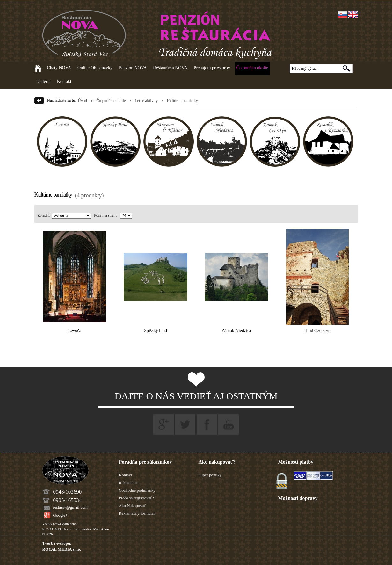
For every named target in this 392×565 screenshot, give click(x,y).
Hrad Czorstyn (317, 331)
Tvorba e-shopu (56, 543)
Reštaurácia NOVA (170, 68)
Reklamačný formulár (137, 513)
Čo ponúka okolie (252, 68)
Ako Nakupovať (132, 506)
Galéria (44, 81)
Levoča (75, 331)
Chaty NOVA (59, 68)
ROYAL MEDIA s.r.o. (62, 549)
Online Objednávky (95, 68)
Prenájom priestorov (212, 68)
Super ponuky (210, 475)
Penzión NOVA (133, 68)
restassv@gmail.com (70, 507)
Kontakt (64, 81)
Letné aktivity (146, 101)
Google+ (61, 515)
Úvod (82, 101)
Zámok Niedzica (236, 331)
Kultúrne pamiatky (182, 101)
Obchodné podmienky (137, 490)
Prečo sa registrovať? (136, 498)
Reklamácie (129, 483)
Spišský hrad (156, 331)
